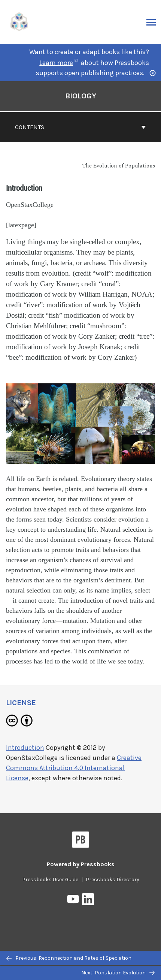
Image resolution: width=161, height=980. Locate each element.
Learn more (59, 63)
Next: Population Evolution (118, 973)
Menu (150, 23)
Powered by (81, 864)
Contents (80, 127)
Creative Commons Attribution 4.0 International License (74, 768)
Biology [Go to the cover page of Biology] (81, 96)
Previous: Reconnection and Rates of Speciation (69, 958)
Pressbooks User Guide (50, 880)
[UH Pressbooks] (19, 21)
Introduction (25, 748)
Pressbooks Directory (113, 880)
